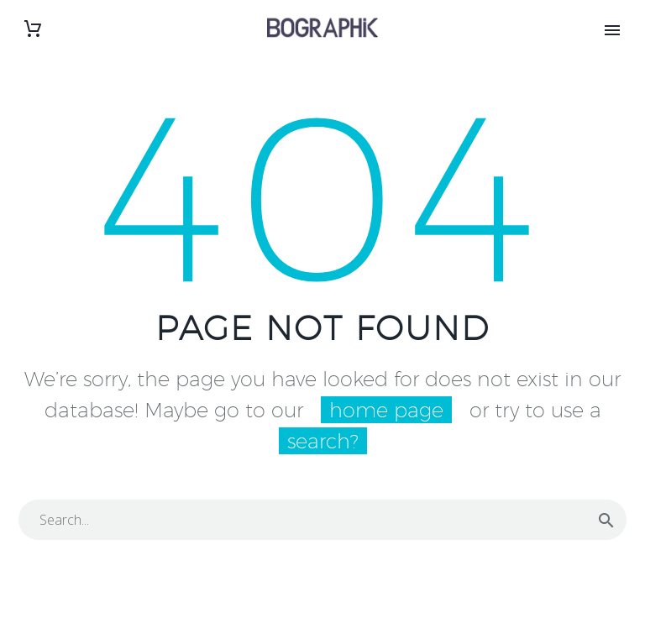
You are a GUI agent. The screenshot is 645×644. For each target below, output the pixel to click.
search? (323, 441)
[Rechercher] (322, 520)
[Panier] (33, 29)
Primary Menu (612, 30)
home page (386, 410)
